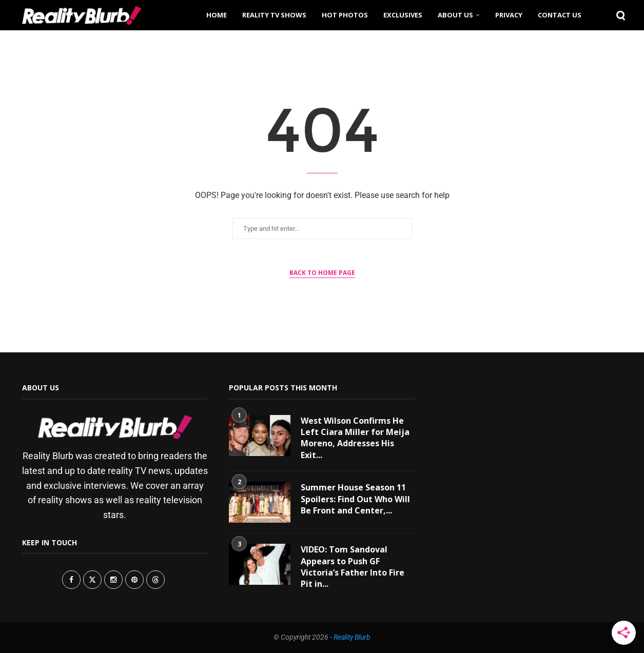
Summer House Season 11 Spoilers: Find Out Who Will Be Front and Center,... (355, 499)
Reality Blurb (352, 637)
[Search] (617, 15)
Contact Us (560, 15)
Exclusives (403, 15)
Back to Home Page (322, 273)
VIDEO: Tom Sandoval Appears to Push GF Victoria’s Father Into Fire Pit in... (353, 567)
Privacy (509, 15)
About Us (455, 15)
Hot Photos (345, 15)
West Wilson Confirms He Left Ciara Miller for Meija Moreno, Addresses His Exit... (355, 438)
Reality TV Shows (274, 15)
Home (217, 15)
